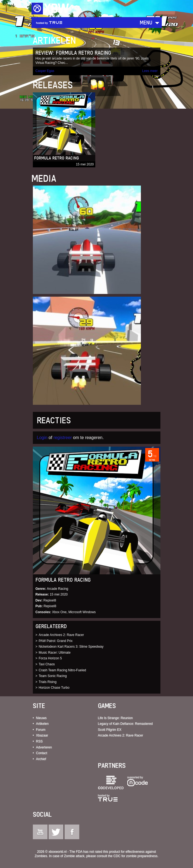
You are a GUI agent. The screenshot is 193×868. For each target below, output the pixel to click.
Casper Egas (45, 71)
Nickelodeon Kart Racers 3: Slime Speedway (71, 647)
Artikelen (42, 724)
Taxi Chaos (47, 664)
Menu (146, 22)
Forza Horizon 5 (50, 658)
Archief (41, 759)
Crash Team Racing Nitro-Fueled (63, 670)
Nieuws (41, 718)
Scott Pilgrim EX (110, 730)
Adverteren (44, 747)
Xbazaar (42, 735)
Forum (41, 730)
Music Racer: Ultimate (55, 653)
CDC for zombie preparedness (135, 856)
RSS (39, 741)
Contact (42, 753)
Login (42, 438)
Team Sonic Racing (53, 676)
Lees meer (150, 71)
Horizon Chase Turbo (54, 688)
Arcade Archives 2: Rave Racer (61, 635)
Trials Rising (48, 682)
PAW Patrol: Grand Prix (56, 641)
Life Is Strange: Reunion (116, 718)
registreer (63, 438)
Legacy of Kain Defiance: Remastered (125, 724)
